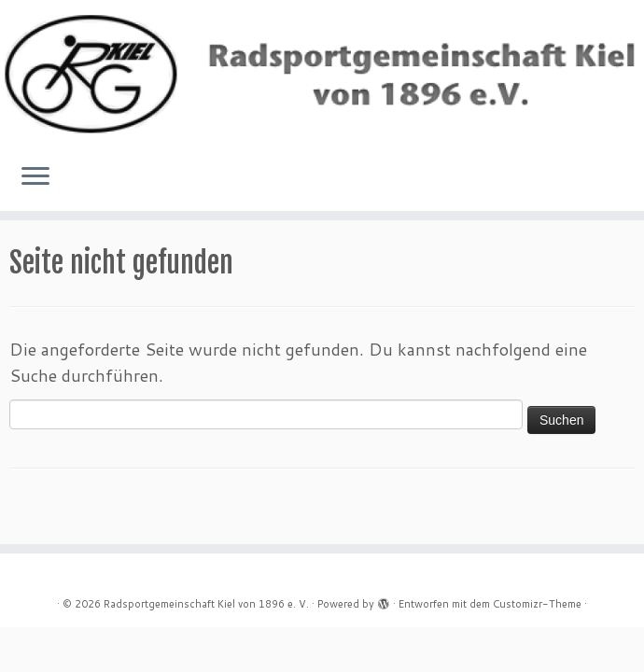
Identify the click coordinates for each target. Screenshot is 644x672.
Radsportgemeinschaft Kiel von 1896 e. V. (206, 604)
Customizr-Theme (537, 604)
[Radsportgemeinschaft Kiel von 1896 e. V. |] (322, 74)
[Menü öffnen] (35, 177)
